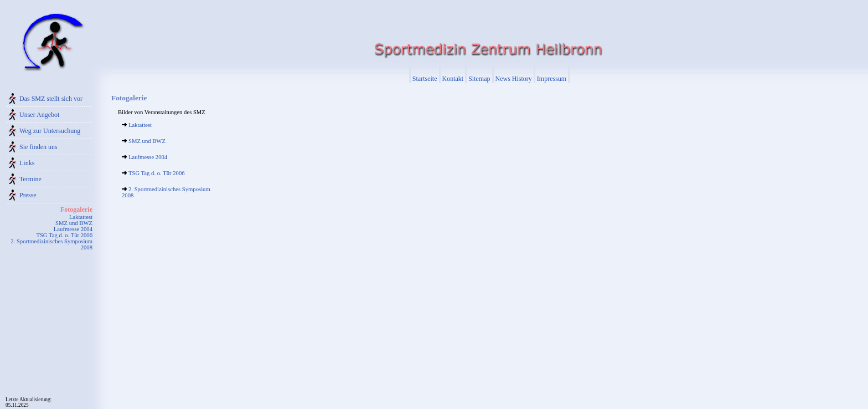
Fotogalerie (76, 209)
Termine (30, 179)
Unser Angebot (39, 115)
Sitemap (479, 79)
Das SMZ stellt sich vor (51, 99)
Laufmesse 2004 (73, 229)
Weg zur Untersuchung (50, 131)
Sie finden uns (38, 147)
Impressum (552, 79)
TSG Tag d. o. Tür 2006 (64, 235)
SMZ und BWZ (74, 223)
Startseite (425, 79)
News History (514, 79)
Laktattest (81, 217)
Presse (28, 195)
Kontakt (453, 79)
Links (27, 163)
